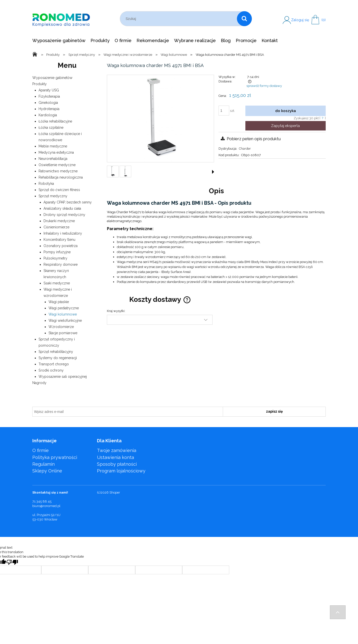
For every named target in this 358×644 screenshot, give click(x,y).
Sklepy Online (47, 471)
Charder (245, 149)
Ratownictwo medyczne (58, 171)
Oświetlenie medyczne (57, 165)
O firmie (41, 450)
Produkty (40, 84)
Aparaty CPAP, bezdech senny (68, 202)
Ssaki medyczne (57, 283)
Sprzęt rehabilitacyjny (56, 352)
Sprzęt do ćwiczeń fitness (59, 190)
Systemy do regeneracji (58, 358)
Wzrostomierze (61, 327)
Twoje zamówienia (117, 450)
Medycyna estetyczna (56, 152)
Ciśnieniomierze (56, 227)
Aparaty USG (49, 90)
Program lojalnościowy (121, 471)
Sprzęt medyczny (53, 196)
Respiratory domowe (61, 264)
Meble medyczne (53, 146)
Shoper (115, 492)
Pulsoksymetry (55, 258)
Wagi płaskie (59, 302)
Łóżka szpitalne (51, 128)
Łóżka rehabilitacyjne (55, 121)
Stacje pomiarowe (63, 333)
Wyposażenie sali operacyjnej (63, 377)
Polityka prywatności (55, 457)
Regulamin (44, 464)
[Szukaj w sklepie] (179, 19)
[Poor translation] (12, 562)
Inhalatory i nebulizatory (63, 233)
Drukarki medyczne (59, 221)
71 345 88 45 (42, 501)
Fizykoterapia (49, 96)
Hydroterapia (49, 109)
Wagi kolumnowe (63, 314)
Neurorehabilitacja (53, 159)
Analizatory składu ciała (62, 208)
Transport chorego (54, 364)
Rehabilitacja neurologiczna (61, 177)
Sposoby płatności (117, 464)
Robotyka (46, 184)
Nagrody (39, 383)
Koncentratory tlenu (59, 240)
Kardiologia (48, 115)
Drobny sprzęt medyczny (64, 215)
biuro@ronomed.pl (46, 506)
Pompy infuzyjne (57, 252)
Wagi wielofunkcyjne (65, 321)
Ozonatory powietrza (61, 246)
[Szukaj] (244, 19)
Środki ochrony (51, 370)
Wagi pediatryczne (64, 308)
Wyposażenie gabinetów (52, 78)
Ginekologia (48, 103)
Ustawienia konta (115, 457)
